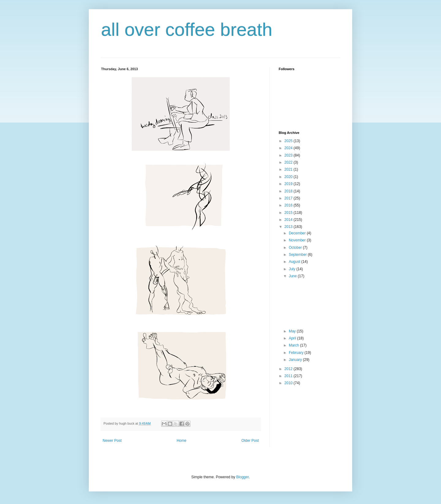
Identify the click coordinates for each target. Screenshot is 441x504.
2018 (289, 191)
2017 (289, 198)
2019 (289, 184)
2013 (289, 227)
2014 (289, 220)
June (293, 276)
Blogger (242, 477)
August (295, 262)
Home (182, 441)
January (296, 360)
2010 (289, 383)
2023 (289, 155)
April (293, 338)
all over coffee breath (187, 30)
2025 (289, 141)
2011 (289, 376)
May (293, 331)
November (298, 240)
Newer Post (112, 441)
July (293, 269)
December (298, 233)
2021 (289, 169)
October (296, 248)
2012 (289, 369)
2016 (289, 205)
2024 (289, 148)
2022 (289, 162)
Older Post (250, 441)
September (298, 255)
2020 (289, 177)
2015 (289, 213)
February (297, 353)
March (294, 345)
